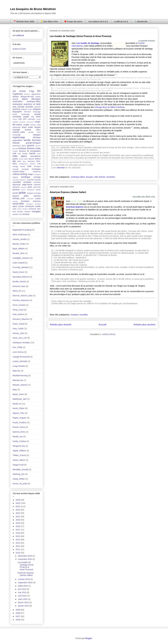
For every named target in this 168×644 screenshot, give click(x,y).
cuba (39, 125)
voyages (36, 211)
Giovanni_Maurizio (21, 319)
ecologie (16, 130)
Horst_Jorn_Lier (20, 338)
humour (22, 151)
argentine (28, 104)
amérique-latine (78, 177)
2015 (18, 536)
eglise (38, 130)
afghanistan (36, 94)
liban (19, 161)
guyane (38, 146)
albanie (16, 99)
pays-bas (37, 187)
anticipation (18, 104)
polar (22, 193)
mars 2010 (23, 599)
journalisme (36, 156)
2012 (18, 546)
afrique (16, 97)
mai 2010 (22, 592)
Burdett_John (19, 253)
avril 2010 (23, 596)
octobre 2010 (24, 579)
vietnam (27, 212)
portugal (37, 193)
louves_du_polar (20, 484)
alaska (38, 97)
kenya (21, 159)
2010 (18, 553)
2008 (18, 613)
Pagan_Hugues (20, 418)
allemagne (36, 99)
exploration (18, 140)
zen (21, 214)
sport (15, 206)
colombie (31, 119)
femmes (36, 140)
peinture (16, 190)
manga (15, 166)
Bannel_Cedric (19, 244)
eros (39, 132)
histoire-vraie (34, 148)
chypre (15, 119)
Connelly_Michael (21, 267)
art (34, 104)
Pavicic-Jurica (19, 427)
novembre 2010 (25, 559)
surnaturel (30, 206)
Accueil (102, 325)
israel (39, 154)
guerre (31, 145)
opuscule (17, 185)
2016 (18, 533)
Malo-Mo (16, 371)
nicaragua (37, 174)
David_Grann (19, 272)
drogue (38, 127)
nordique (26, 177)
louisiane (31, 161)
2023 (18, 510)
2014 (18, 540)
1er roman (19, 91)
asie (38, 104)
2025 (18, 503)
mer (29, 166)
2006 (18, 620)
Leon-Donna (18, 352)
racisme (37, 196)
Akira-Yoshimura (20, 235)
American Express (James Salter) (68, 192)
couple (26, 125)
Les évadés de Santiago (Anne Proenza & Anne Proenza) (81, 36)
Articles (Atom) (109, 334)
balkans (24, 109)
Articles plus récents (61, 325)
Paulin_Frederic (20, 423)
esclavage (17, 135)
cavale (26, 117)
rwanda (15, 201)
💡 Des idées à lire (49, 21)
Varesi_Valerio (19, 460)
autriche (37, 107)
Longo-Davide (19, 366)
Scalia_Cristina (19, 441)
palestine (16, 187)
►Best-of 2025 (19, 49)
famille (27, 140)
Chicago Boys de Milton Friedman (110, 107)
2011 (18, 549)
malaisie (32, 164)
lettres (38, 159)
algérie (25, 99)
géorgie (15, 149)
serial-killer (18, 204)
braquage (37, 112)
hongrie (15, 151)
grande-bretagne (33, 143)
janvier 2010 (24, 606)
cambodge (25, 114)
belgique (37, 109)
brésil (15, 114)
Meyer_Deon (18, 394)
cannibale (17, 117)
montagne (36, 169)
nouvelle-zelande (34, 180)
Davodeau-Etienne (21, 277)
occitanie (37, 182)
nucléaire (27, 182)
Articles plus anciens (145, 325)
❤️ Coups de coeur (73, 21)
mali (39, 164)
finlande (16, 143)
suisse (21, 206)
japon (24, 156)
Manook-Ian (18, 380)
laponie (31, 159)
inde (14, 153)
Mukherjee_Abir (20, 399)
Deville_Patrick (19, 282)
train (14, 212)
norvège (37, 177)
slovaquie (29, 204)
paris (30, 187)
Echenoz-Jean (19, 286)
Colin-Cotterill (19, 263)
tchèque (25, 209)
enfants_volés (19, 132)
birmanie (27, 112)
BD (39, 91)
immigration (35, 151)
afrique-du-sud (27, 97)
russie (38, 198)
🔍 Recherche (141, 21)
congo (38, 119)
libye (24, 161)
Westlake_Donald (20, 469)
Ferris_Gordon (19, 305)
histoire (102, 177)
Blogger (89, 638)
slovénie (38, 204)
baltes (30, 109)
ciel (20, 119)
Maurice (27, 94)
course (33, 125)
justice (15, 159)
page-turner (27, 185)
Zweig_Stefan (19, 479)
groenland (17, 146)
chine (38, 117)
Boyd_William (19, 249)
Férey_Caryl (18, 310)
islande (32, 153)
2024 (18, 506)
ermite (31, 132)
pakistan (37, 185)
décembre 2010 (25, 556)
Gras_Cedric (18, 329)
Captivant (18, 94)
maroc (23, 166)
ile (28, 151)
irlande (25, 154)
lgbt (14, 161)
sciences (37, 201)
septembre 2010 (26, 583)
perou (23, 190)
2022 (18, 513)
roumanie (30, 199)
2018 (18, 526)
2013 (18, 543)
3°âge (32, 91)
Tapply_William (19, 451)
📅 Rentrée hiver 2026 (24, 21)
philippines (31, 190)
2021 (18, 516)
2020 (18, 520)
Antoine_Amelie (20, 239)
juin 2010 (22, 589)
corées (15, 122)
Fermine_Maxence (21, 300)
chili (96, 177)
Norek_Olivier (19, 408)
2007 (18, 616)
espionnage (19, 137)
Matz (15, 390)
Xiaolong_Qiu (19, 474)
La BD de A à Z (121, 21)
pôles (26, 196)
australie (29, 107)
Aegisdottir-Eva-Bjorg (22, 230)
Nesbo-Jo (17, 404)
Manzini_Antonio (20, 385)
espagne (37, 135)
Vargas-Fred (18, 465)
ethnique (37, 137)
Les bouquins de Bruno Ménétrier (33, 9)
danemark (17, 127)
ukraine (20, 212)
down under (27, 127)
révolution (111, 177)
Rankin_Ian (18, 437)
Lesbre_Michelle (20, 361)
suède (38, 206)
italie (15, 156)
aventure (16, 109)
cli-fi (25, 119)
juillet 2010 (23, 586)
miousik (16, 169)
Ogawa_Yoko (19, 413)
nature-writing (20, 174)
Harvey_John (19, 333)
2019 (18, 523)
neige (30, 174)
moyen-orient (18, 171)
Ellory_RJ (17, 291)
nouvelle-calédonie (19, 180)
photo (38, 190)
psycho (16, 196)
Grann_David (19, 324)
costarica (22, 122)
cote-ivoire (30, 122)
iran (19, 154)
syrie (15, 209)
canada (37, 114)
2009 (18, 610)
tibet (39, 209)
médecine (37, 172)
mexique (37, 166)
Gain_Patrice (18, 314)
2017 (18, 530)
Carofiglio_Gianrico (21, 258)
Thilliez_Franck (19, 455)
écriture (26, 214)
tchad (19, 209)
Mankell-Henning (20, 376)
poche (15, 193)
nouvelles (84, 315)
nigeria (15, 177)
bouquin (90, 177)
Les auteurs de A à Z (98, 21)
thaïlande (33, 209)
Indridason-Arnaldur (21, 343)
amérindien (18, 101)
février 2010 (24, 602)
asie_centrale (19, 107)
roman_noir (19, 198)
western (16, 214)
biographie (17, 112)
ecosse (28, 130)
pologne (30, 193)
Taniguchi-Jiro (19, 446)
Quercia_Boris (19, 432)
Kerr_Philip (17, 347)
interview (61, 168)
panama (24, 187)
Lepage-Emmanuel (21, 357)
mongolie (25, 169)
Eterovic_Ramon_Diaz (23, 296)
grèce (24, 146)
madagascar (23, 164)
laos (26, 159)
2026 (18, 500)
